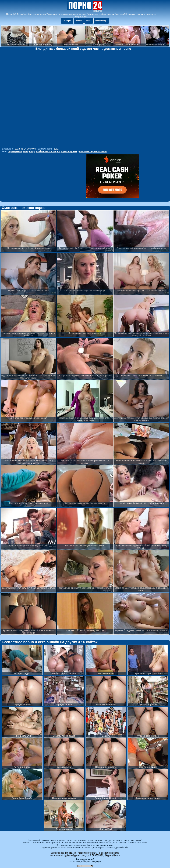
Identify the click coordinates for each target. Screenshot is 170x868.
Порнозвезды (101, 21)
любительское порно (48, 151)
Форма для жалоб (85, 859)
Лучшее (79, 21)
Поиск (89, 21)
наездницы (29, 151)
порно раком (15, 151)
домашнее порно (87, 151)
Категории (67, 21)
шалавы (102, 151)
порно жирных (69, 151)
